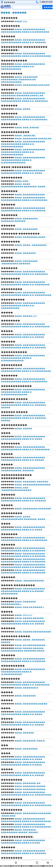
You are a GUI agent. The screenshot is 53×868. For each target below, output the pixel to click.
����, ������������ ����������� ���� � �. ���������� (23, 305)
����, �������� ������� (33, 509)
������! (48, 7)
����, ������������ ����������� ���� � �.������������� (23, 392)
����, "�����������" (29, 581)
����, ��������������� (32, 485)
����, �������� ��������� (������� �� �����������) (19, 79)
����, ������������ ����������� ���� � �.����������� (23, 358)
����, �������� (26, 229)
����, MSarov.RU (23, 615)
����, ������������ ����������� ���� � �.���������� (23, 672)
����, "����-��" (25, 135)
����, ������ (24, 733)
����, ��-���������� (30, 645)
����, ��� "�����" (27, 127)
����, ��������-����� (31, 704)
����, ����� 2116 (26, 316)
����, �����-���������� (33, 632)
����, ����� (23, 428)
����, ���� (22, 109)
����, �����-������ (29, 618)
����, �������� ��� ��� (32, 85)
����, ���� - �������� (31, 245)
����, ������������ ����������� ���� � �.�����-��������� (23, 591)
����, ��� (21, 181)
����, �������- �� (27, 783)
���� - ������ (14, 13)
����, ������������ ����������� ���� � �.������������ (23, 160)
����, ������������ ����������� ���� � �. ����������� (23, 66)
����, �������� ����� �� (33, 138)
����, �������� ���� (30, 237)
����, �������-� (26, 688)
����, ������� (25, 253)
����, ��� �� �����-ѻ (29, 607)
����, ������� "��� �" (30, 741)
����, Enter (21, 21)
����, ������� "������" (32, 481)
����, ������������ (30, 194)
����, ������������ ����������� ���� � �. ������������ (23, 144)
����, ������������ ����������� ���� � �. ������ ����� (23, 405)
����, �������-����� (30, 786)
